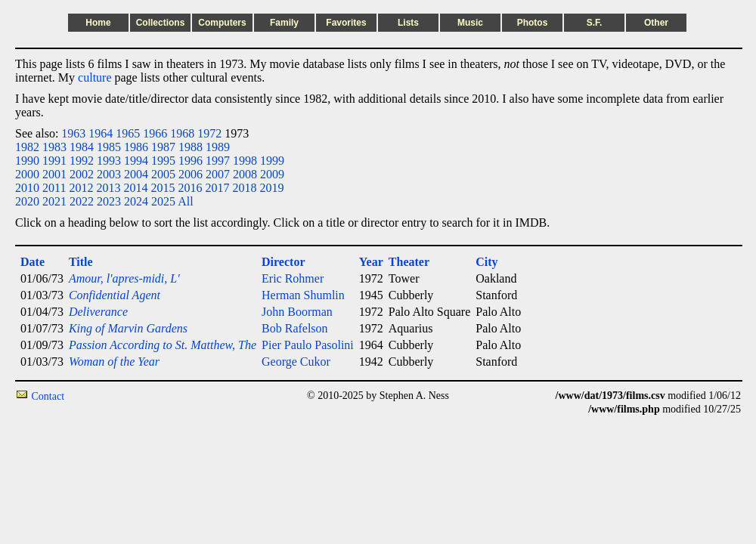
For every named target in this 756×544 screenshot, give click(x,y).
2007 (218, 174)
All (185, 201)
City (486, 262)
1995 (163, 161)
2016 (190, 188)
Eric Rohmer (293, 278)
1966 (155, 133)
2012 (81, 188)
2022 (82, 201)
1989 (218, 147)
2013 (108, 188)
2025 (163, 201)
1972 (209, 133)
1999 (272, 161)
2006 (191, 174)
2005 (163, 174)
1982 (27, 147)
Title (81, 262)
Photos (533, 23)
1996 (191, 161)
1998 (245, 161)
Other (656, 23)
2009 (272, 174)
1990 (27, 161)
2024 (136, 201)
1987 (163, 147)
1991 (54, 161)
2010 (27, 188)
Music (470, 23)
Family (284, 23)
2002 (82, 174)
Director (283, 262)
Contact (48, 396)
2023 (109, 201)
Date (33, 262)
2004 (136, 174)
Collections (161, 23)
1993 (109, 161)
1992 (82, 161)
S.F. (595, 23)
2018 (244, 188)
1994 (136, 161)
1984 (82, 147)
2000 (27, 174)
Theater (409, 262)
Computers (222, 23)
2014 (135, 188)
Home (98, 23)
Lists (408, 23)
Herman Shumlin (303, 295)
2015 (163, 188)
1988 (191, 147)
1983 (54, 147)
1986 (136, 147)
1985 (109, 147)
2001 (54, 174)
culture (94, 77)
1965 (128, 133)
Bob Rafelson (295, 328)
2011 (54, 188)
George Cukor (296, 362)
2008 (245, 174)
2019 (271, 188)
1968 (182, 133)
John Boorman (297, 312)
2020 (27, 201)
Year (371, 262)
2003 (109, 174)
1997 (218, 161)
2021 (54, 201)
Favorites (346, 23)
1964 (101, 133)
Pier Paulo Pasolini (308, 345)
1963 (73, 133)
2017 (217, 188)
